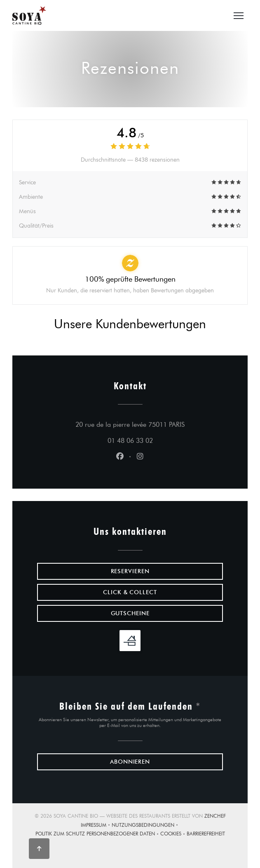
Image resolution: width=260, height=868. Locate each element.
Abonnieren (130, 762)
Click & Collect (130, 592)
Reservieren (130, 571)
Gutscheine (130, 613)
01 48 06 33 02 (130, 441)
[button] (239, 16)
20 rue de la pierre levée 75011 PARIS (149, 423)
